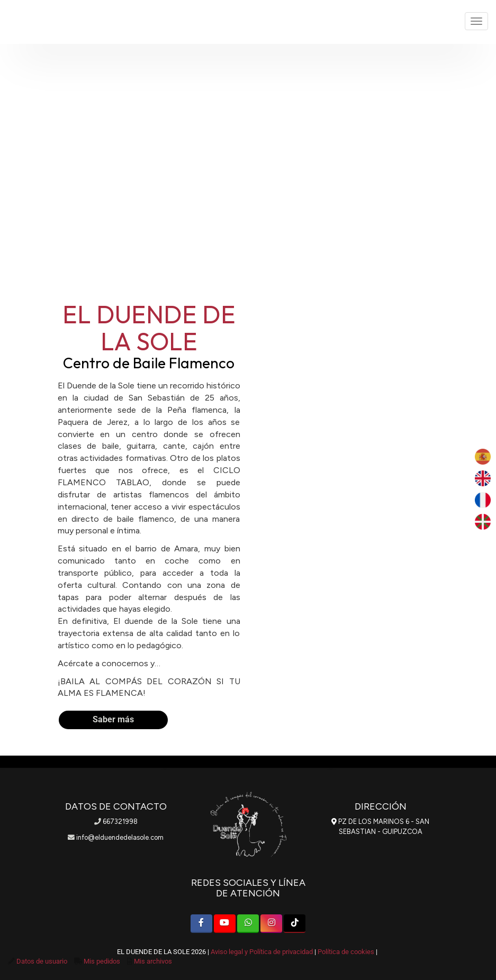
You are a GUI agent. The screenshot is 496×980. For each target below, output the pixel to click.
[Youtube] (225, 924)
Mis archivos (153, 961)
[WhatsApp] (248, 924)
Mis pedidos (102, 961)
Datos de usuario (42, 961)
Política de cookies (346, 952)
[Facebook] (201, 924)
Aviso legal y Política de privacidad (262, 952)
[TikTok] (295, 924)
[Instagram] (271, 924)
